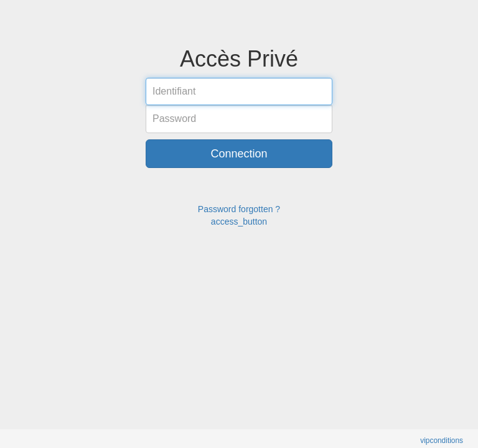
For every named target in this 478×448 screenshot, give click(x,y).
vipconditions (442, 441)
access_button (239, 222)
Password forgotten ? (239, 209)
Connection (239, 154)
